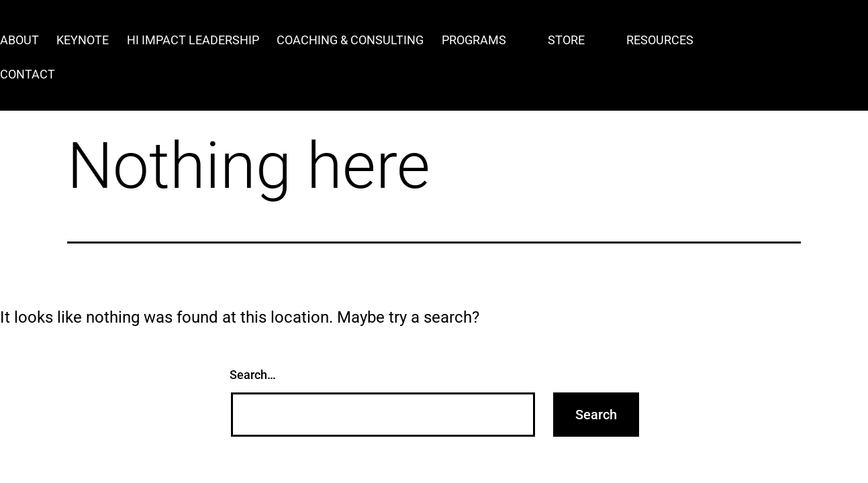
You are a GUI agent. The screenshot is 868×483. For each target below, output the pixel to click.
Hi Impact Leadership (193, 40)
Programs (474, 40)
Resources (660, 40)
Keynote (83, 40)
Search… (253, 375)
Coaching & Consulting (350, 40)
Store (566, 40)
